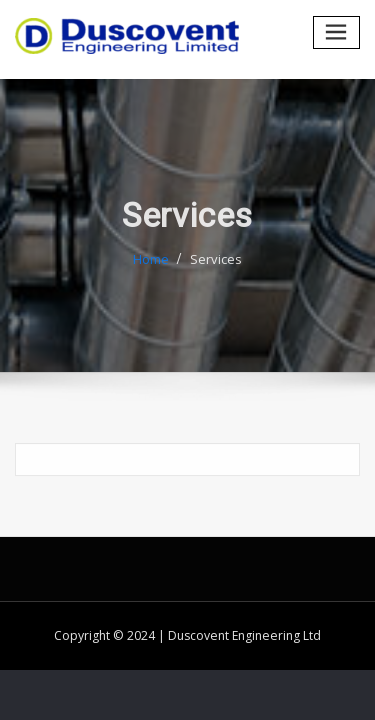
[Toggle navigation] (337, 32)
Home (151, 265)
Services (216, 265)
